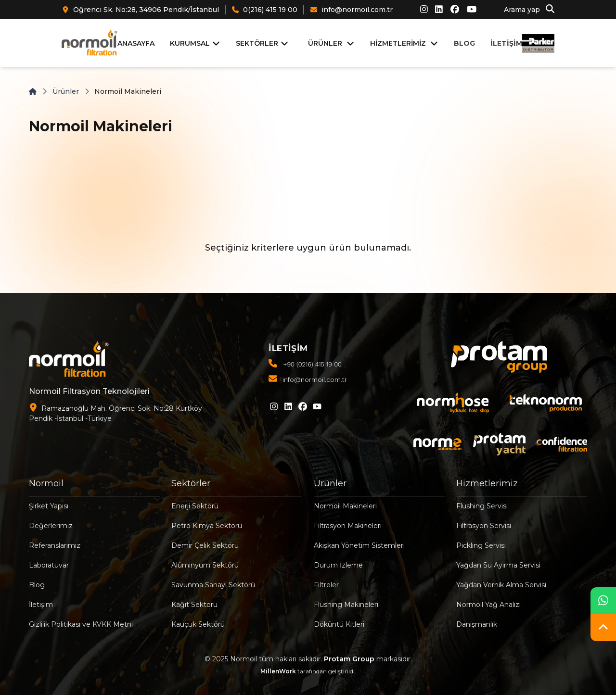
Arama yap (529, 9)
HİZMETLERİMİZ (398, 43)
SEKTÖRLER (262, 43)
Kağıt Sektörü (194, 605)
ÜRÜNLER (325, 43)
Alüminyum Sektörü (205, 565)
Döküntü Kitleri (339, 624)
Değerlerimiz (51, 526)
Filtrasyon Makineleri (348, 526)
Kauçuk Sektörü (198, 624)
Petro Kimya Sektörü (207, 526)
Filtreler (326, 585)
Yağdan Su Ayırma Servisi (498, 565)
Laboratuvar (49, 565)
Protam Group (349, 659)
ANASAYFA (136, 43)
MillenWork (278, 671)
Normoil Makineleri (345, 506)
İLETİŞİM (506, 43)
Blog (37, 585)
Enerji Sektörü (195, 506)
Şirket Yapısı (49, 506)
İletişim (41, 605)
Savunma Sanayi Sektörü (213, 585)
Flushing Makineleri (346, 605)
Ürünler (66, 91)
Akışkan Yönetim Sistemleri (359, 545)
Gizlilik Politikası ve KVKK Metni (81, 624)
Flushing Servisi (482, 506)
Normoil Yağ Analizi (488, 605)
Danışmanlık (477, 624)
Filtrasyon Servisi (484, 526)
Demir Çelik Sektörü (205, 545)
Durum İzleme (338, 565)
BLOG (464, 43)
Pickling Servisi (481, 545)
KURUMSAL (195, 43)
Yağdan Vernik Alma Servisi (501, 585)
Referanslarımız (55, 545)
